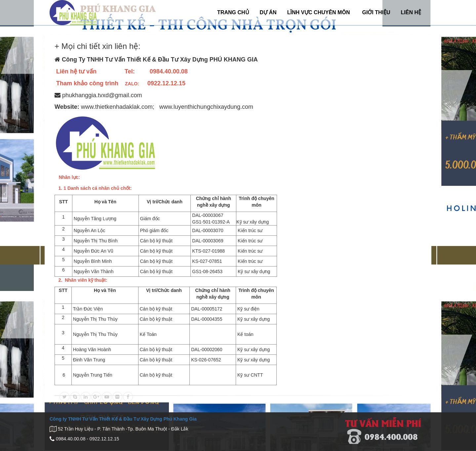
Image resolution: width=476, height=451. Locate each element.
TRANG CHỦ (233, 12)
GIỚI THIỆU (376, 12)
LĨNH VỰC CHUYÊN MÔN (319, 12)
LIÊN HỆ (411, 12)
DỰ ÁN (268, 12)
